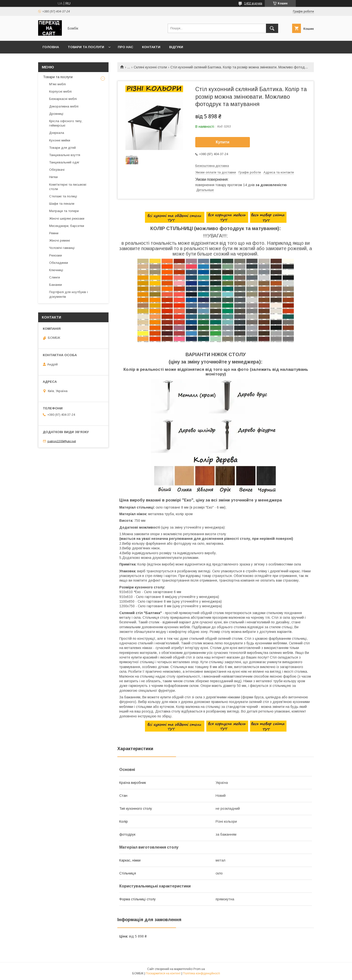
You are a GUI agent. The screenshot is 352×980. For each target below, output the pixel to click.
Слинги (55, 277)
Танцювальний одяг (64, 162)
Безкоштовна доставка (212, 166)
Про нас (126, 47)
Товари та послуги (86, 47)
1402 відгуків (253, 3)
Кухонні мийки (60, 140)
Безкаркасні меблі (63, 99)
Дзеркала (57, 133)
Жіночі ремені (60, 240)
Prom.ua (199, 969)
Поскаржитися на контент (163, 973)
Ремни (54, 233)
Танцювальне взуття (65, 155)
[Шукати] (272, 28)
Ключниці (56, 270)
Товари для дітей (62, 148)
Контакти (151, 47)
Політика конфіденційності (201, 973)
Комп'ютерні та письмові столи (68, 187)
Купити (223, 142)
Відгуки (176, 47)
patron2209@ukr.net (62, 441)
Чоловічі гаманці (62, 248)
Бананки (55, 285)
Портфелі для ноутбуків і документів (68, 294)
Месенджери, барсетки (67, 226)
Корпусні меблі (60, 91)
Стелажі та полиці (63, 196)
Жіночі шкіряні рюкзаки (67, 218)
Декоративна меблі (64, 106)
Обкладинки (59, 263)
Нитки (53, 177)
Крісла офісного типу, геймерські (66, 123)
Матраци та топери (64, 211)
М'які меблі (57, 84)
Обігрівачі (57, 170)
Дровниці (56, 114)
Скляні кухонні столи (150, 67)
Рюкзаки (55, 255)
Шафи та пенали (62, 204)
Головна (51, 47)
